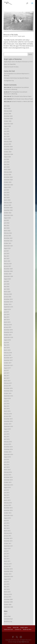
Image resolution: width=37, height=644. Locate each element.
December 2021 (8, 238)
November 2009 (8, 602)
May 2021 (7, 256)
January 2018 (7, 355)
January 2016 (7, 416)
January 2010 (7, 597)
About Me (16, 627)
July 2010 (6, 582)
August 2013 (7, 487)
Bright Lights (21, 36)
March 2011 (7, 561)
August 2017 (7, 368)
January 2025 (7, 144)
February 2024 (8, 172)
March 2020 (7, 292)
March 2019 (7, 322)
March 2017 (7, 381)
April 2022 (7, 228)
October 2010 (8, 574)
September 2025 (8, 124)
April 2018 (7, 348)
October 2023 (8, 182)
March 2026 (7, 108)
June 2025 (7, 131)
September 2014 (8, 454)
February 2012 (8, 533)
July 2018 (6, 342)
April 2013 (7, 498)
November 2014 (8, 449)
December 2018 (8, 330)
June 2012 (7, 523)
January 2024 (7, 175)
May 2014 (7, 465)
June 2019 (7, 314)
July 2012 (6, 520)
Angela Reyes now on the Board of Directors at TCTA (18, 62)
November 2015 (8, 421)
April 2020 (7, 289)
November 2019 (8, 302)
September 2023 (8, 185)
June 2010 (7, 584)
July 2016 (6, 401)
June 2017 (7, 373)
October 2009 (8, 604)
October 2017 (8, 363)
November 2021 (8, 241)
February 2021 (8, 264)
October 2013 (8, 482)
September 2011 (8, 546)
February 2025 (8, 142)
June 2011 (7, 554)
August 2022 (7, 218)
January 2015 (7, 444)
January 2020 (7, 297)
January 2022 (7, 236)
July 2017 (6, 370)
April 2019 (7, 320)
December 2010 (8, 569)
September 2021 (8, 246)
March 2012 (7, 531)
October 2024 (8, 152)
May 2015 (7, 437)
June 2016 (7, 404)
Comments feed (8, 619)
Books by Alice (27, 629)
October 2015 (8, 424)
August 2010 (7, 579)
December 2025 (8, 116)
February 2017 (8, 383)
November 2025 (8, 119)
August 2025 (7, 126)
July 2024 (6, 159)
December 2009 (8, 599)
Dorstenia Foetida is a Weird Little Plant (22, 101)
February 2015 (8, 442)
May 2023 (7, 195)
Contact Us (18, 629)
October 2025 (8, 121)
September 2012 (8, 515)
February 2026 (8, 111)
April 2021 (7, 258)
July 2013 (6, 490)
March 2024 (7, 169)
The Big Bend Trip (9, 81)
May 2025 (7, 134)
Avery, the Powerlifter (10, 64)
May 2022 (7, 225)
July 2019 (6, 312)
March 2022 (7, 231)
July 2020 (6, 281)
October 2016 (8, 393)
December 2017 (8, 358)
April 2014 (7, 467)
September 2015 (8, 426)
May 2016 (7, 406)
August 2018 (7, 340)
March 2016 (7, 411)
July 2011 (6, 551)
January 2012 (7, 536)
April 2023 (7, 197)
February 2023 (8, 203)
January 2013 (7, 505)
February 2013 (8, 503)
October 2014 (8, 452)
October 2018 (8, 335)
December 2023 (8, 177)
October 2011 (8, 543)
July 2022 (6, 220)
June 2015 (7, 434)
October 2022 (8, 213)
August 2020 (7, 279)
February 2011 (8, 564)
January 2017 (7, 386)
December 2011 (8, 538)
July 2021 (6, 251)
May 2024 (7, 164)
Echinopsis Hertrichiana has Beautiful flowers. (17, 78)
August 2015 (7, 429)
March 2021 (7, 261)
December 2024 (8, 147)
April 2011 (7, 559)
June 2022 (7, 223)
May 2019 (7, 317)
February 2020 (8, 294)
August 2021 (7, 248)
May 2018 (7, 345)
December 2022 (8, 208)
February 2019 (8, 325)
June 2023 (7, 192)
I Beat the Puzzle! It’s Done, (11, 67)
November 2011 (8, 541)
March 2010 (7, 592)
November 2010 (8, 571)
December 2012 (8, 508)
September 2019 (8, 307)
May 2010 (7, 587)
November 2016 (8, 391)
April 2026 (7, 106)
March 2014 (7, 470)
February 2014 (8, 472)
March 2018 (7, 350)
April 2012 (7, 528)
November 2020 (8, 271)
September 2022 (8, 215)
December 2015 (8, 419)
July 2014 (6, 459)
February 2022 (8, 233)
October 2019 (8, 304)
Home (9, 627)
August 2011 (7, 548)
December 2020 (8, 269)
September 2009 (8, 607)
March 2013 (7, 500)
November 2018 (8, 332)
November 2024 (8, 149)
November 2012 (8, 510)
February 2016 (8, 414)
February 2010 (8, 594)
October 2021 (8, 243)
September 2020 (8, 276)
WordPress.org (8, 621)
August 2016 (7, 398)
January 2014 (7, 475)
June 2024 (7, 162)
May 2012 (7, 526)
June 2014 (7, 462)
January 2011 (7, 566)
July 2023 (6, 190)
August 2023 (7, 187)
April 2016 (7, 409)
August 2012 (7, 518)
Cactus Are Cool (8, 629)
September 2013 (8, 485)
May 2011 (7, 556)
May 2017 (7, 376)
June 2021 (7, 253)
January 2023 (7, 205)
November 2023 (8, 180)
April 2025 (7, 136)
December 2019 (8, 299)
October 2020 (8, 274)
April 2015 (7, 439)
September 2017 (8, 365)
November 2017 (8, 360)
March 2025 (7, 139)
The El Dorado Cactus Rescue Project (21, 96)
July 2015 (6, 432)
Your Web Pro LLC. (24, 642)
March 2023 (7, 200)
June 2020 (7, 284)
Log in (6, 614)
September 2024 (8, 154)
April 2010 (7, 589)
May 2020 (7, 286)
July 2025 (6, 129)
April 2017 (7, 378)
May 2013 (7, 495)
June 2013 (7, 493)
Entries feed (7, 616)
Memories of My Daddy (11, 35)
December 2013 (8, 477)
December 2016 (8, 388)
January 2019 (7, 327)
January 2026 (7, 114)
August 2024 (7, 157)
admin (7, 36)
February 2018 (8, 353)
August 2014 (7, 457)
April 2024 (7, 167)
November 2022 (8, 210)
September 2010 (8, 576)
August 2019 (7, 309)
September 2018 (8, 337)
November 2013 (8, 480)
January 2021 (7, 266)
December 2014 (8, 447)
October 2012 (8, 513)
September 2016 (8, 396)
